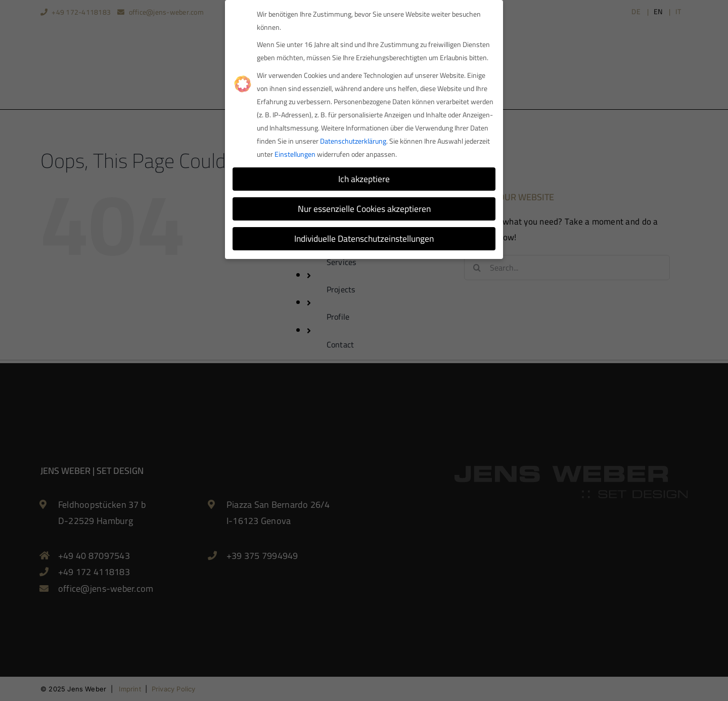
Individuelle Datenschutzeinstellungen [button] (364, 236)
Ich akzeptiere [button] (364, 177)
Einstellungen (295, 152)
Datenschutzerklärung (353, 139)
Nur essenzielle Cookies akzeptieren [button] (364, 207)
